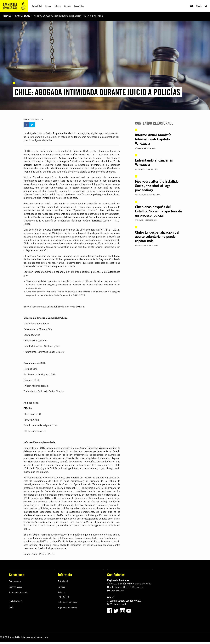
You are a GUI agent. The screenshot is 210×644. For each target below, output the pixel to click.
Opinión (61, 587)
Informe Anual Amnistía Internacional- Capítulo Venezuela (153, 139)
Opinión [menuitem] (68, 6)
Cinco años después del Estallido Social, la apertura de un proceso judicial (158, 211)
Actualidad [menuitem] (37, 6)
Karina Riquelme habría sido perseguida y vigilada (72, 133)
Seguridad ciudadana (68, 607)
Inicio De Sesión (16, 601)
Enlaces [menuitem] (57, 6)
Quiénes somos (16, 587)
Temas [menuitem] (48, 6)
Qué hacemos (15, 581)
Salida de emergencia (68, 602)
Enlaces (61, 592)
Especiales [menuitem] (79, 6)
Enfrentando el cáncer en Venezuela (154, 162)
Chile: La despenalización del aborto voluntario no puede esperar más (157, 237)
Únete (199, 6)
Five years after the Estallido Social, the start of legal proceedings (157, 186)
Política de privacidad (19, 592)
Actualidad (22, 16)
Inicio (7, 16)
